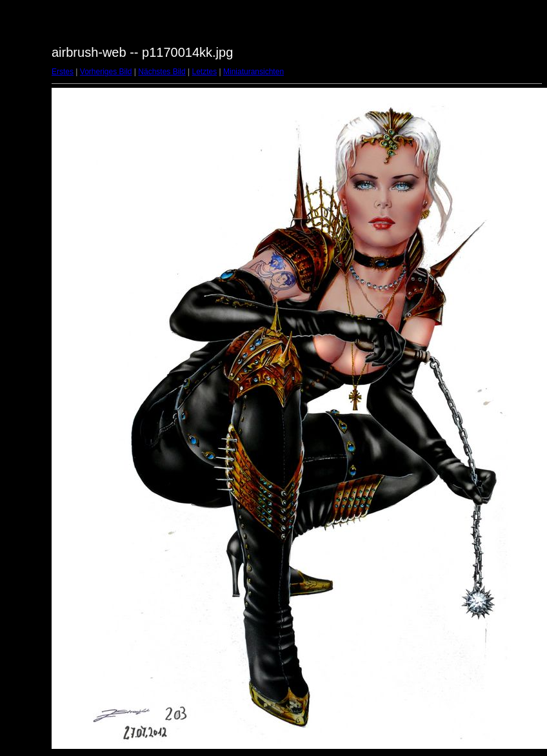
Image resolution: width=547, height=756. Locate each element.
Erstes (63, 72)
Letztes (205, 72)
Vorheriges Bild (106, 72)
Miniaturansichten (254, 72)
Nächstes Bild (162, 72)
